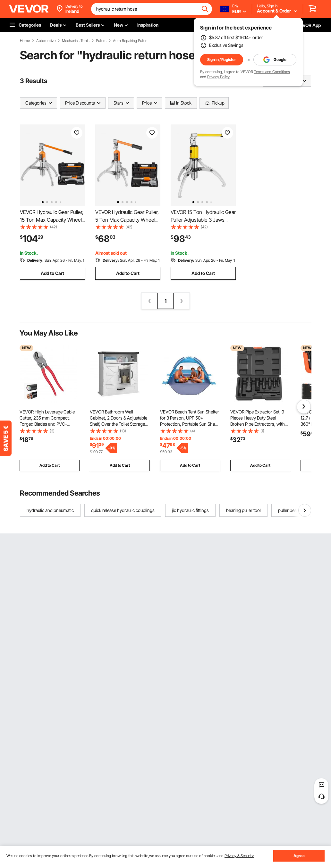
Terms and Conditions (272, 72)
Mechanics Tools (76, 41)
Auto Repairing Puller (130, 41)
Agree (299, 856)
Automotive (46, 41)
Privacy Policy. (219, 77)
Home (25, 41)
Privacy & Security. (239, 856)
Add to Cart (52, 273)
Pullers (101, 41)
